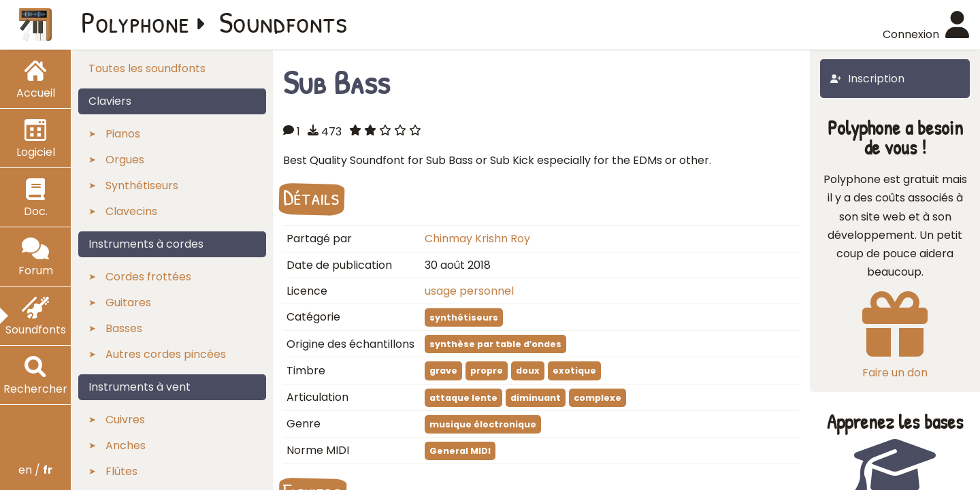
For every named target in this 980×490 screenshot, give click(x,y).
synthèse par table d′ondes (495, 344)
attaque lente (463, 398)
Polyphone (135, 22)
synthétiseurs (464, 317)
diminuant (536, 398)
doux (528, 371)
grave (443, 371)
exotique (574, 371)
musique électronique (483, 424)
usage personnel (469, 291)
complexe (598, 398)
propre (487, 371)
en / (35, 470)
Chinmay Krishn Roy (477, 239)
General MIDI (460, 451)
